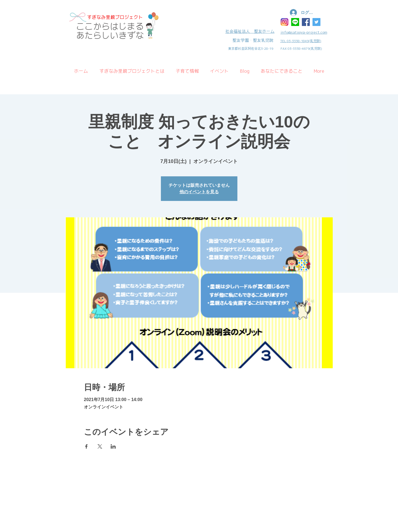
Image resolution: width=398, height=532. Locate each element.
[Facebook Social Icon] (306, 22)
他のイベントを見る (199, 192)
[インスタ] (285, 22)
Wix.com (108, 473)
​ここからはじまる (110, 26)
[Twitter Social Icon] (316, 22)
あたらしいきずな (110, 35)
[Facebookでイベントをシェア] (86, 446)
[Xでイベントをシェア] (100, 446)
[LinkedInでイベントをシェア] (113, 446)
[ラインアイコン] (295, 22)
